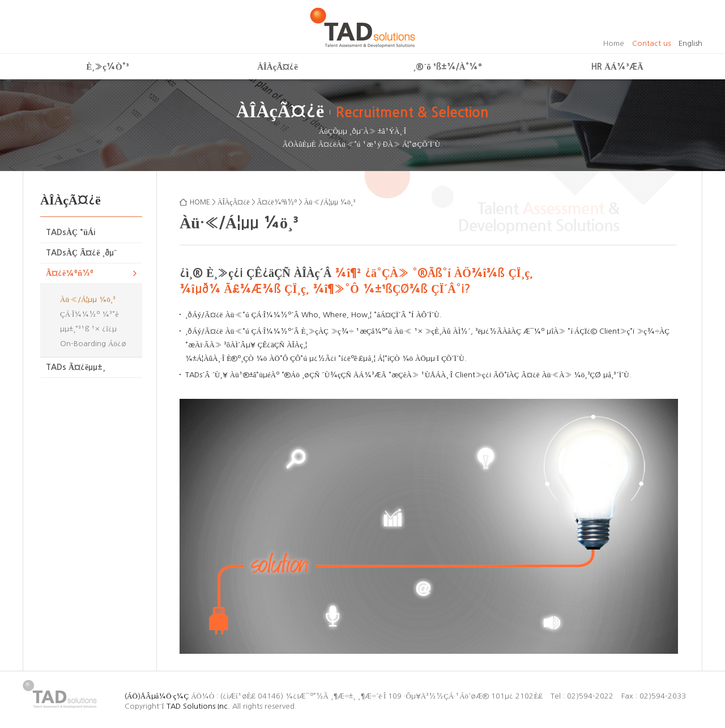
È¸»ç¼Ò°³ (107, 67)
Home (614, 43)
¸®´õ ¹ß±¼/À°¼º (447, 67)
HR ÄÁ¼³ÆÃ (617, 67)
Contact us (651, 43)
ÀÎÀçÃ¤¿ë (278, 67)
